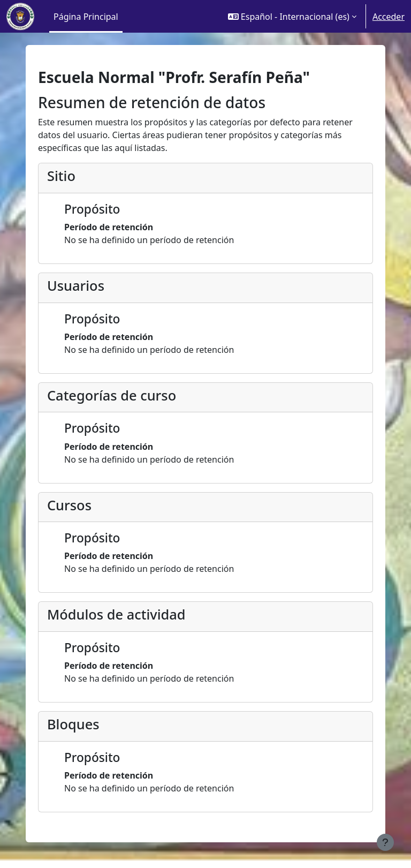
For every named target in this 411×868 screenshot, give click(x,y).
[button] (292, 16)
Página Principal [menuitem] (86, 17)
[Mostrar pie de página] (385, 842)
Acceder (389, 17)
